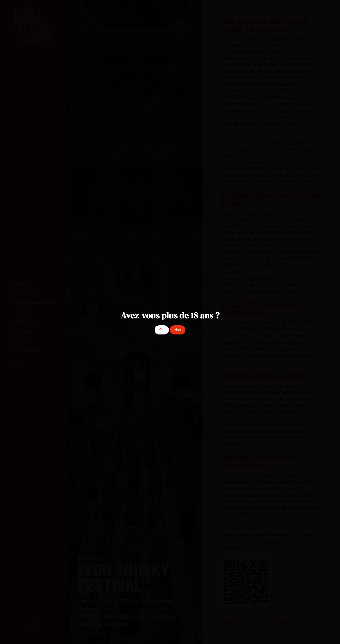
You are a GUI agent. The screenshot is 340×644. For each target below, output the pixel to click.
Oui (162, 330)
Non (177, 330)
